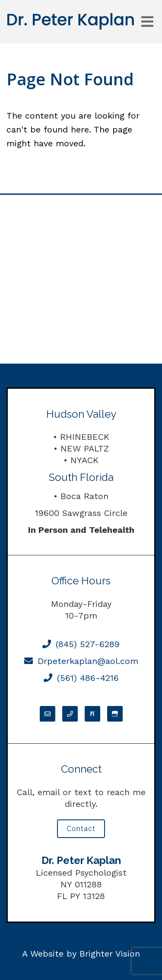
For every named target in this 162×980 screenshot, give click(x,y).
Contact (81, 829)
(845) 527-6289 (81, 644)
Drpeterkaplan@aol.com (81, 661)
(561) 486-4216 (81, 678)
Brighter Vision (110, 954)
